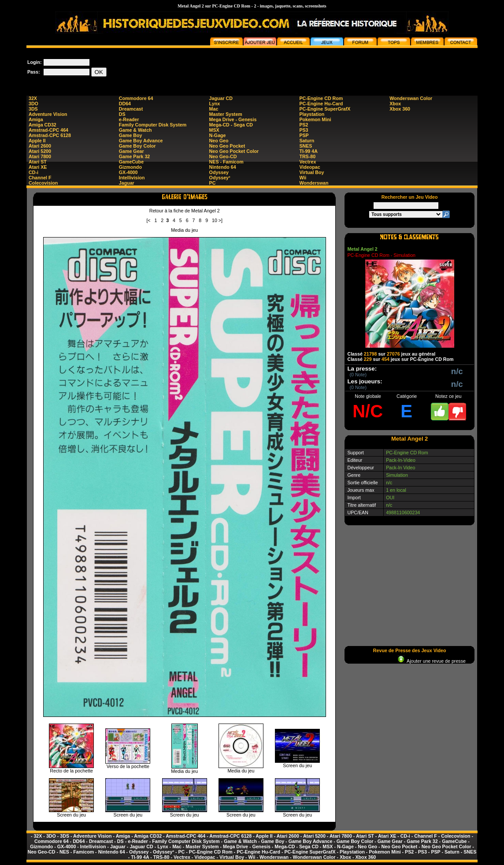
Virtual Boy (311, 172)
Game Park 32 (135, 156)
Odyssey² (220, 178)
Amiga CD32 (43, 125)
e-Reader (129, 119)
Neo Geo (219, 141)
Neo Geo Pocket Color (234, 151)
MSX (214, 130)
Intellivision (132, 178)
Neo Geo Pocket (227, 146)
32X (33, 98)
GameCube (131, 162)
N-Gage (218, 135)
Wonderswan (314, 183)
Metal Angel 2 (362, 249)
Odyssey (219, 172)
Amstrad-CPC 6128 (50, 135)
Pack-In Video (400, 468)
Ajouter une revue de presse (432, 661)
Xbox (395, 104)
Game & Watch (135, 130)
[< (148, 220)
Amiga (36, 119)
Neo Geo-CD (223, 156)
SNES (306, 146)
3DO (33, 104)
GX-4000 (128, 172)
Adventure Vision (48, 114)
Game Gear (132, 151)
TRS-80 (307, 156)
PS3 (304, 130)
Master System (226, 114)
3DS (33, 109)
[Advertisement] (317, 68)
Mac (214, 109)
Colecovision (43, 183)
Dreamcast (131, 109)
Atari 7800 (40, 156)
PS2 (304, 125)
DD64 (125, 104)
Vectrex (308, 162)
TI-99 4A (308, 151)
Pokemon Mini (315, 119)
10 (215, 220)
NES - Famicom (226, 162)
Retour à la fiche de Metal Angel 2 (185, 211)
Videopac (309, 167)
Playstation (312, 114)
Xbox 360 (400, 109)
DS (122, 114)
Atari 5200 (40, 151)
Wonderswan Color (411, 98)
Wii (303, 178)
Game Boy (131, 135)
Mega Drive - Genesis (233, 119)
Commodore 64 (136, 98)
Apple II (37, 141)
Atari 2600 (40, 146)
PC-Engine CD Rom (321, 98)
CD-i (33, 172)
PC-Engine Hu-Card (321, 104)
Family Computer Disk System (153, 125)
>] (220, 220)
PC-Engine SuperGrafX (325, 109)
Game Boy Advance (141, 141)
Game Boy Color (137, 146)
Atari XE (38, 167)
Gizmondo (130, 167)
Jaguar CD (221, 98)
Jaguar (127, 183)
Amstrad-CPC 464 (48, 130)
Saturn (307, 141)
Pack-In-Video (401, 460)
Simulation (397, 475)
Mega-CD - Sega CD (231, 125)
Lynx (215, 104)
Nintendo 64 (223, 167)
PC (213, 183)
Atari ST (38, 162)
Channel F (40, 178)
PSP (304, 135)
